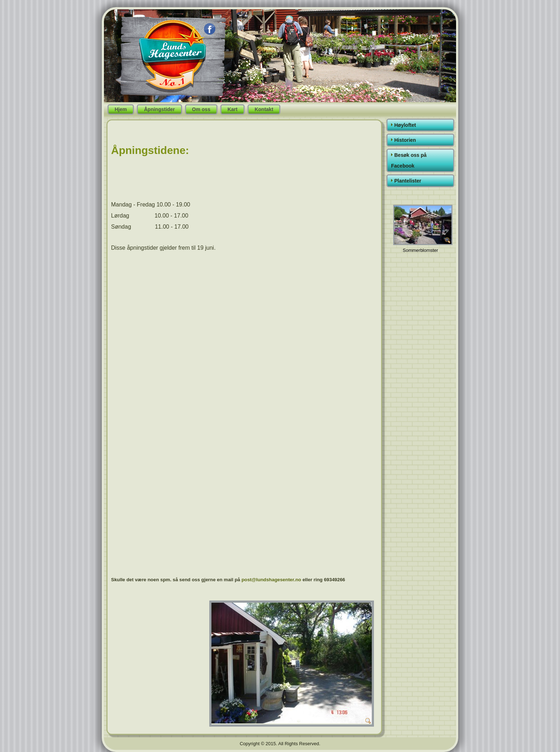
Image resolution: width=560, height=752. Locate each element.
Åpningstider (159, 109)
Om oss (201, 109)
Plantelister (408, 181)
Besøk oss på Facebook (409, 160)
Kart (232, 109)
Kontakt (264, 109)
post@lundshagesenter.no (271, 580)
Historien (405, 140)
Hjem (121, 109)
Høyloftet (405, 125)
